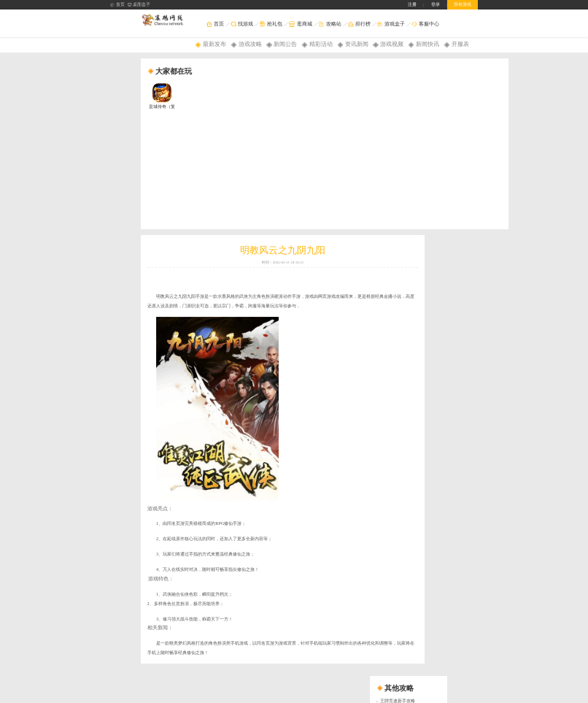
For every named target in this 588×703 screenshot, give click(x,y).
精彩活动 (321, 44)
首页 (117, 5)
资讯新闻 (357, 44)
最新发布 (214, 44)
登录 (436, 4)
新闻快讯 (428, 44)
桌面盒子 (139, 5)
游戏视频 (392, 44)
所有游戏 (463, 4)
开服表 (460, 44)
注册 (412, 4)
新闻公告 (285, 44)
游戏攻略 (250, 44)
